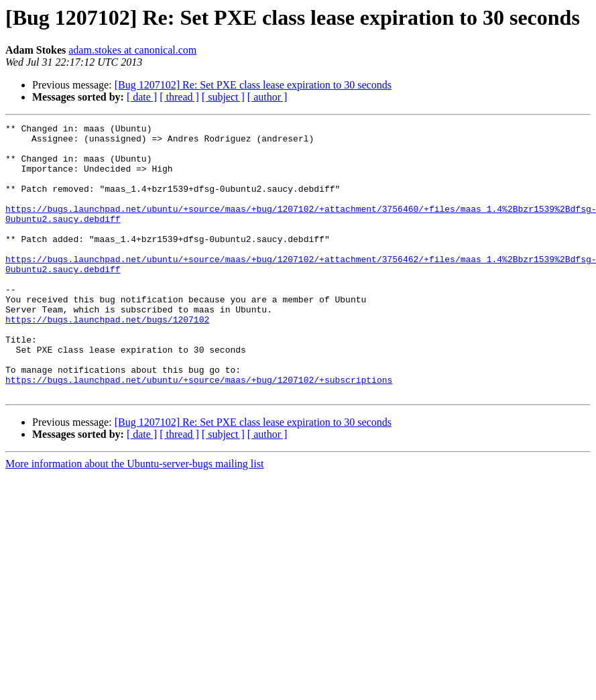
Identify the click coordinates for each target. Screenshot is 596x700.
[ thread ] (179, 97)
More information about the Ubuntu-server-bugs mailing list (134, 518)
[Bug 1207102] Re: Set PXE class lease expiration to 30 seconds (253, 85)
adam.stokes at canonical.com (132, 50)
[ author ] (267, 97)
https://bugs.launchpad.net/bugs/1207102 (107, 359)
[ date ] (142, 97)
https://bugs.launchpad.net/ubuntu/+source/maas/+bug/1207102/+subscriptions (199, 432)
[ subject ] (223, 97)
